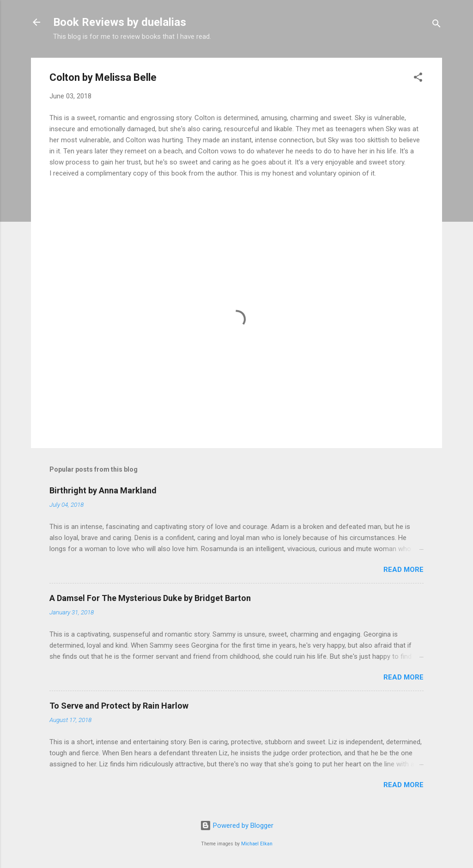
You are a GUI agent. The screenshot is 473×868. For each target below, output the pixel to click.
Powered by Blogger (237, 826)
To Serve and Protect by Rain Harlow (119, 706)
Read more (403, 570)
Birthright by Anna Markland (103, 490)
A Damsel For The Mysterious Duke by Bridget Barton (150, 598)
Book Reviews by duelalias (120, 22)
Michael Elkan (257, 844)
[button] (418, 79)
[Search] (437, 25)
